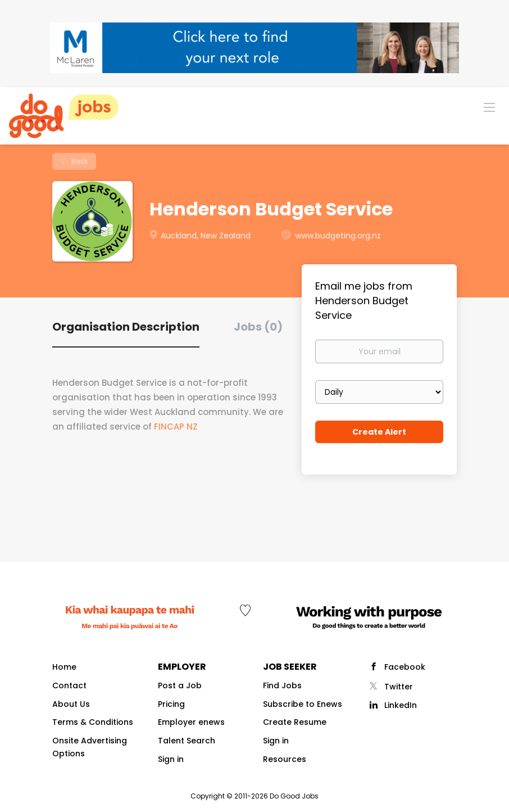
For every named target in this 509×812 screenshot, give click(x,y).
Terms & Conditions (93, 722)
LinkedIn (401, 705)
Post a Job (180, 685)
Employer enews (191, 722)
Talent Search (187, 741)
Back (79, 161)
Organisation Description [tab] (126, 327)
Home (64, 667)
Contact (69, 685)
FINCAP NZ (177, 427)
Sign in (171, 759)
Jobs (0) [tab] (258, 327)
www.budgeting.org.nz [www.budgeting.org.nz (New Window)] (338, 236)
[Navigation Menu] (489, 107)
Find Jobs (282, 685)
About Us (71, 704)
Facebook (405, 667)
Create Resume (295, 722)
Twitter (399, 687)
